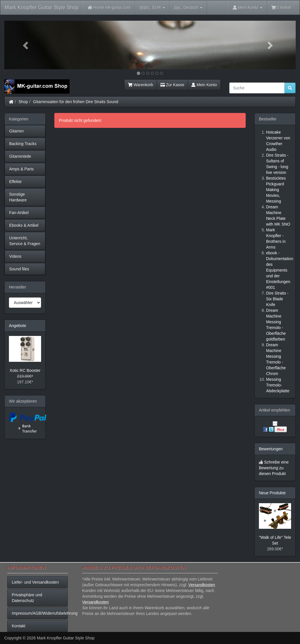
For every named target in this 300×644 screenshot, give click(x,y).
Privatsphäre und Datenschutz (27, 598)
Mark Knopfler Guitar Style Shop (42, 7)
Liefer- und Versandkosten (35, 582)
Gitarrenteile (20, 156)
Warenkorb (141, 85)
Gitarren (17, 131)
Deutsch (188, 8)
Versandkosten (202, 585)
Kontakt (19, 626)
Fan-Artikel (19, 213)
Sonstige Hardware (18, 197)
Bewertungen (271, 449)
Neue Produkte (272, 493)
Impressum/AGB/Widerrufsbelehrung (40, 613)
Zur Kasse (172, 85)
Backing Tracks (23, 144)
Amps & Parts (22, 169)
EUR (152, 8)
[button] (26, 45)
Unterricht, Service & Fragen (25, 241)
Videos (15, 256)
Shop (23, 102)
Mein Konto (204, 85)
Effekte (15, 182)
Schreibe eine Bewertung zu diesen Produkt (274, 468)
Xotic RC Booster (25, 370)
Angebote (18, 326)
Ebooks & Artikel (24, 225)
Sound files (19, 269)
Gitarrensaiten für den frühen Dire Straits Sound (76, 102)
